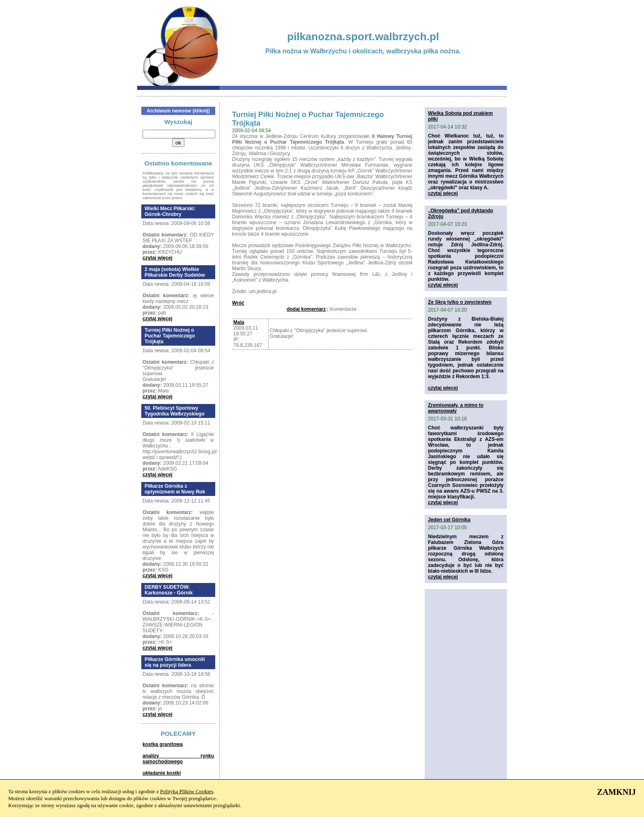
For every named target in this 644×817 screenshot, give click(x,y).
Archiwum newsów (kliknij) (178, 111)
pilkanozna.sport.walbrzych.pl (363, 37)
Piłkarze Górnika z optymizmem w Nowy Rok (175, 489)
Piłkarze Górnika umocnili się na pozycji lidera (175, 662)
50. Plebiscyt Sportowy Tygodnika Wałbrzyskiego (175, 411)
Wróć (238, 303)
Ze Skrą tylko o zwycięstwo (460, 302)
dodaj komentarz (306, 309)
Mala (239, 322)
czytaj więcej (158, 258)
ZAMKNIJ (616, 792)
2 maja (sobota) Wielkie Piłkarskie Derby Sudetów (175, 272)
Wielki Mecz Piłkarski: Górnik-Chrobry (170, 211)
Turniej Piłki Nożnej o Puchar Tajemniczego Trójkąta (170, 336)
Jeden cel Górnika (449, 520)
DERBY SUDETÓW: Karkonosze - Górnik (169, 590)
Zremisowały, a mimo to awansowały (456, 408)
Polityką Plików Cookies (187, 791)
